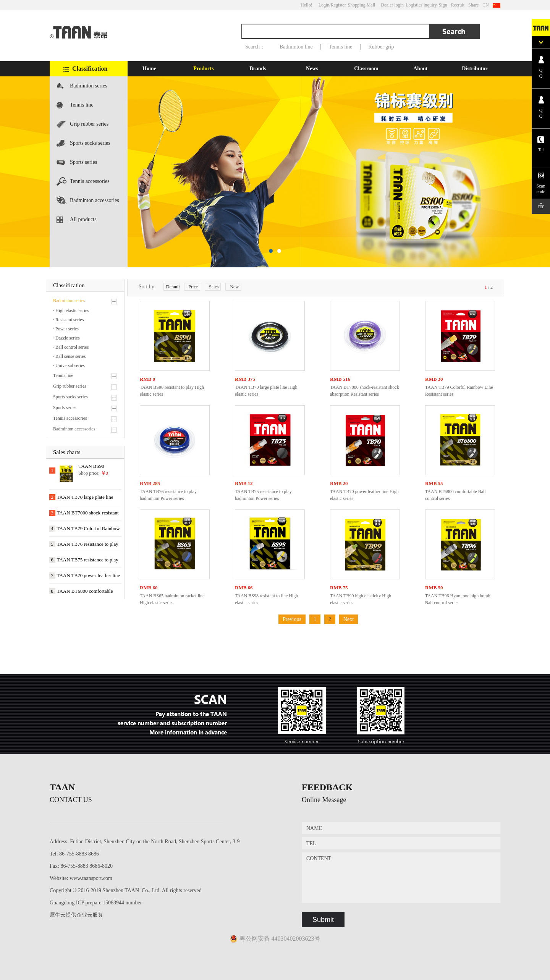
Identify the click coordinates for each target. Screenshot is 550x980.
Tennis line (341, 47)
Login (324, 5)
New (234, 287)
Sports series (83, 162)
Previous (292, 619)
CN (486, 5)
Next (349, 619)
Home (149, 69)
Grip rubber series (89, 124)
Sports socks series (90, 143)
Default (173, 287)
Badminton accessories (95, 200)
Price (193, 287)
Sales (214, 287)
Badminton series (89, 86)
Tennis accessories (90, 181)
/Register (337, 5)
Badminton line (296, 47)
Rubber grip (381, 47)
